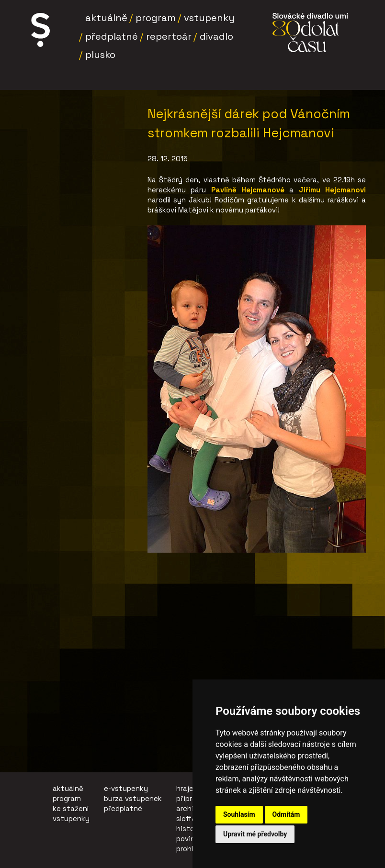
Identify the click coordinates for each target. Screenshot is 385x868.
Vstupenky (209, 18)
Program (156, 18)
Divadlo (216, 36)
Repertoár (169, 36)
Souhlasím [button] (239, 814)
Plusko (100, 55)
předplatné (123, 808)
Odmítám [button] (286, 814)
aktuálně (68, 788)
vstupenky (71, 818)
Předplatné (112, 36)
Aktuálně (106, 18)
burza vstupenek (133, 798)
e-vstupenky (126, 788)
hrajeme (190, 788)
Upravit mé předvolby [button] (255, 834)
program (67, 798)
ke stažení (71, 808)
